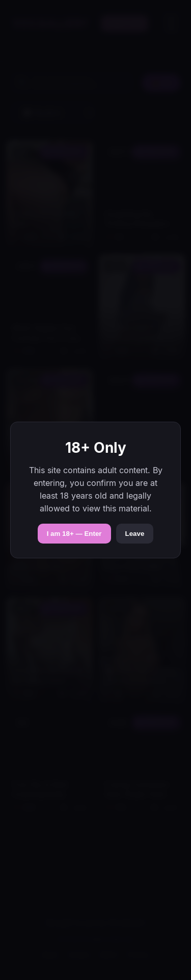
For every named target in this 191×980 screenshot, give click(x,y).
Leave (135, 534)
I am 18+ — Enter (74, 534)
